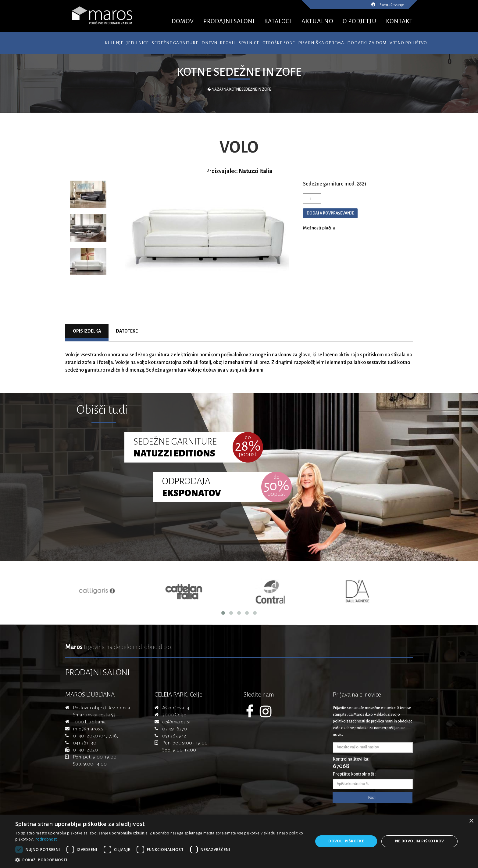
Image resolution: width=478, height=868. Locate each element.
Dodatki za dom (367, 43)
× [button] (471, 821)
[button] (160, 860)
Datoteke (127, 331)
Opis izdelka (87, 331)
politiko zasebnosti (349, 721)
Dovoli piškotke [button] (346, 841)
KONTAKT (399, 21)
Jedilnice (138, 43)
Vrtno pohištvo (408, 43)
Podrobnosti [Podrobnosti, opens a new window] (46, 839)
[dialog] (239, 841)
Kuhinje (114, 43)
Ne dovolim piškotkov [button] (420, 841)
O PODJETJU (360, 21)
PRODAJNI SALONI (229, 21)
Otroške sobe (279, 43)
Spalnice (249, 43)
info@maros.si (89, 729)
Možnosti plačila (319, 228)
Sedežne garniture (175, 43)
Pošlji (372, 798)
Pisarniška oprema (321, 43)
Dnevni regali (219, 43)
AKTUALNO (317, 21)
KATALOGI (278, 21)
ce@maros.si (176, 722)
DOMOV (183, 21)
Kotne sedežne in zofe (239, 72)
